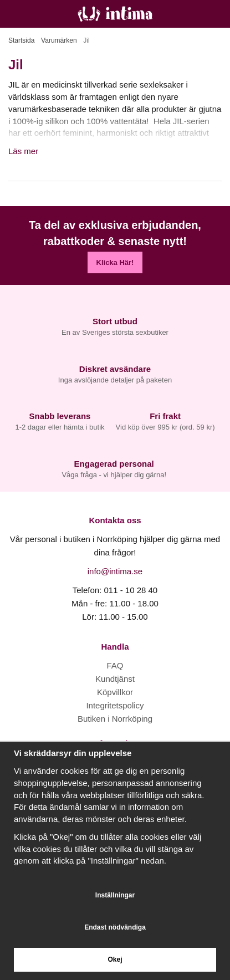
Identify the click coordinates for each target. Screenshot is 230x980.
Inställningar (115, 895)
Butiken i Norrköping (115, 719)
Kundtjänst (115, 679)
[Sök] (37, 14)
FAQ (115, 665)
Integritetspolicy (115, 705)
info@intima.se (115, 571)
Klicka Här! (115, 262)
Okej (115, 959)
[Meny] (12, 14)
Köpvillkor (115, 692)
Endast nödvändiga (115, 927)
